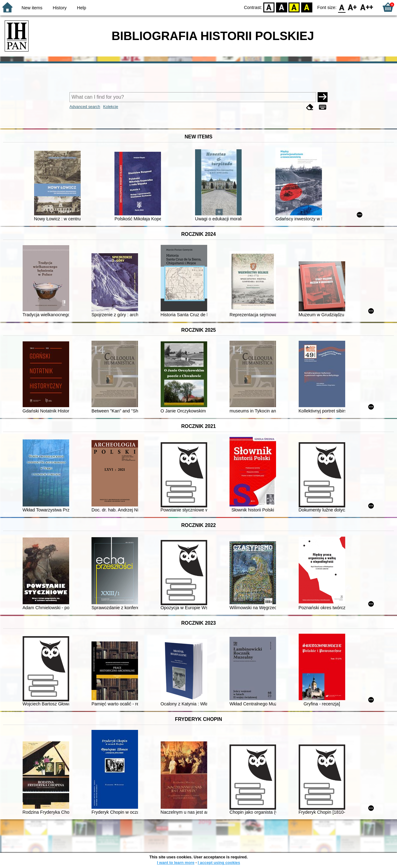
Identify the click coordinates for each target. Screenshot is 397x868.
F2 (367, 7)
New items (32, 8)
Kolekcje (110, 107)
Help (82, 8)
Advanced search (85, 107)
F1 (352, 7)
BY (307, 7)
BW (282, 7)
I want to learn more (176, 863)
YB (294, 7)
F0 (342, 7)
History (60, 8)
